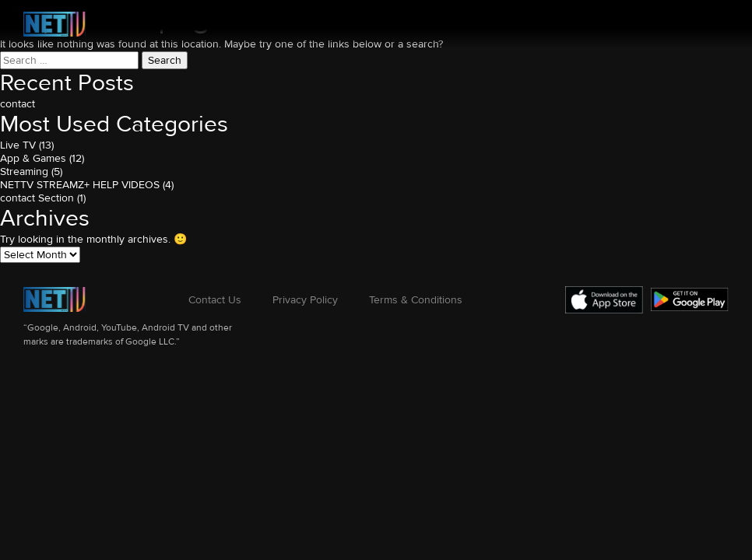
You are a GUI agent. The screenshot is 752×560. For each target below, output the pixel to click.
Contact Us (215, 300)
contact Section (37, 198)
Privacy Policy (305, 300)
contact (18, 104)
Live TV (18, 145)
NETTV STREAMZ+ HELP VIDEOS (80, 185)
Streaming (24, 171)
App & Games (33, 158)
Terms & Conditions (416, 300)
